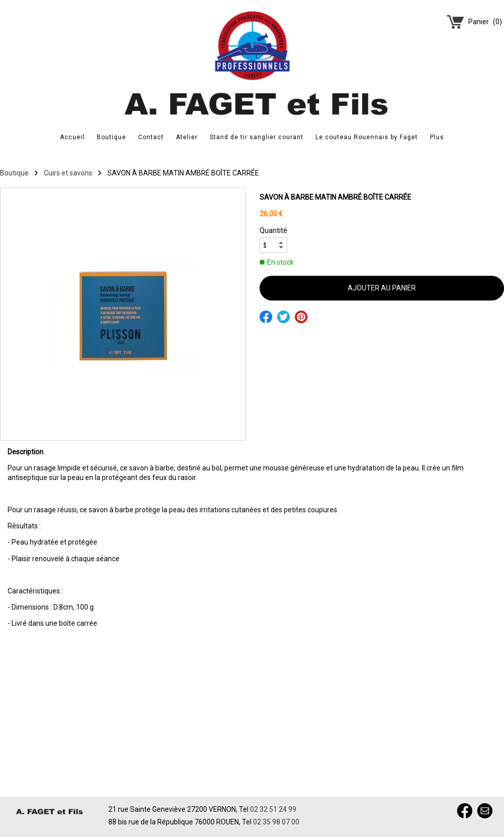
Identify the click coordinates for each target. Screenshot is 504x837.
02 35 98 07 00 (276, 822)
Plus (437, 137)
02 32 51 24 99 (273, 809)
